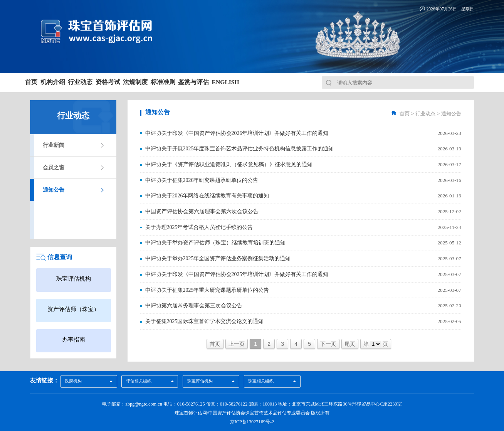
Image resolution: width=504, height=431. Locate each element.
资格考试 (164, 82)
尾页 (350, 342)
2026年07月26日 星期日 (450, 9)
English (346, 82)
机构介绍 (77, 82)
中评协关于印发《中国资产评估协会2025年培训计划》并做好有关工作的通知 (237, 273)
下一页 (328, 342)
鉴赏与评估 (298, 82)
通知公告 (54, 190)
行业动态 (121, 82)
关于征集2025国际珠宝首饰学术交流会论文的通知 (205, 319)
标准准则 (252, 82)
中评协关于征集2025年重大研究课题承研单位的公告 (207, 288)
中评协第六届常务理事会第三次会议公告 (194, 304)
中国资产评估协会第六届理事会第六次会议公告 (202, 211)
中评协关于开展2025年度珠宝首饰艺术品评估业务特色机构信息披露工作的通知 (240, 148)
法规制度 (208, 82)
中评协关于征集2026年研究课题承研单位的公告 (202, 179)
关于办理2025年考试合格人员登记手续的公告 (199, 226)
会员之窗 (54, 168)
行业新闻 (54, 145)
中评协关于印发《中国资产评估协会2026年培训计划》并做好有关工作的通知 (237, 133)
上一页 (237, 342)
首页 (40, 82)
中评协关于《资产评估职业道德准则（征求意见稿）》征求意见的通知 (229, 164)
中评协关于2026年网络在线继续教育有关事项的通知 (207, 195)
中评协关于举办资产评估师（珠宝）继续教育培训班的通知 (215, 242)
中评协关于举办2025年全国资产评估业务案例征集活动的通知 (218, 257)
